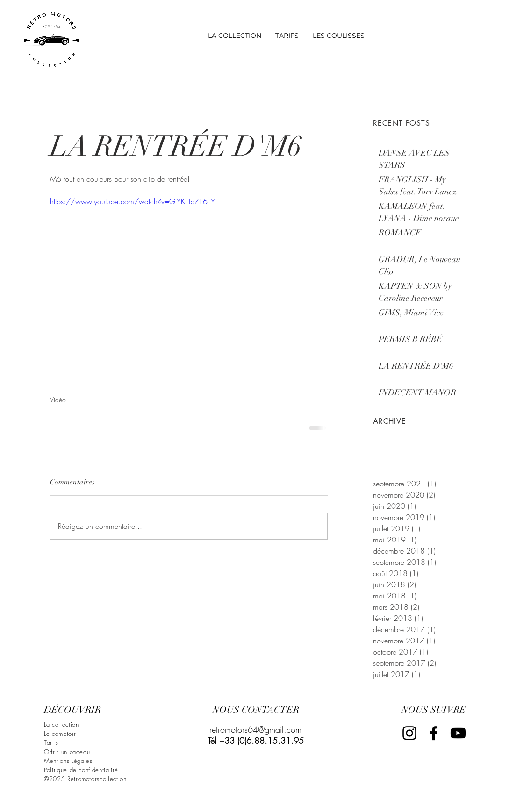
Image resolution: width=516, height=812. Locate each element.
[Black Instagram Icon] (409, 733)
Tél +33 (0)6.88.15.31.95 (256, 741)
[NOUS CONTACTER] (256, 710)
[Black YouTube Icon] (458, 733)
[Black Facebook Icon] (434, 733)
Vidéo (58, 400)
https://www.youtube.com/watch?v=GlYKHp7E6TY (133, 201)
